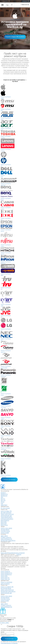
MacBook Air (4, 496)
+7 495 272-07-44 (25, 5)
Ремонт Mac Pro (5, 577)
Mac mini (3, 500)
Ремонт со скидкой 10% (7, 587)
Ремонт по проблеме (7, 582)
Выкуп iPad (4, 523)
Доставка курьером (6, 513)
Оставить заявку (4, 623)
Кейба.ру (19, 554)
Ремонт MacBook (5, 571)
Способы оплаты (5, 531)
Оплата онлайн (5, 533)
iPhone (3, 502)
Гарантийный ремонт (7, 517)
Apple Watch (4, 505)
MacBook (3, 493)
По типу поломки (5, 508)
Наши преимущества (6, 539)
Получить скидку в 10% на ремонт (15, 37)
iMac (2, 497)
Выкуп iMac (4, 522)
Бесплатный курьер (6, 588)
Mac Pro (3, 499)
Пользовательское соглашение (16, 553)
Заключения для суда (6, 516)
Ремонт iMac (4, 576)
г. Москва (25, 1)
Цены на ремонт (5, 584)
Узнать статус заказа (6, 528)
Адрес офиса (4, 536)
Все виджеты (5, 1)
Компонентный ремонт (7, 519)
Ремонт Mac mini (5, 579)
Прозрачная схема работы (8, 540)
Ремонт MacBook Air (6, 574)
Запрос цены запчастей (7, 514)
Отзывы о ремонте (6, 537)
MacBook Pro (4, 494)
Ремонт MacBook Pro (6, 573)
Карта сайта (4, 553)
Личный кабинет (5, 530)
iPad (2, 503)
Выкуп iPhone (4, 525)
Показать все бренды (9, 480)
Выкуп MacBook (5, 520)
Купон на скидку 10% (6, 511)
